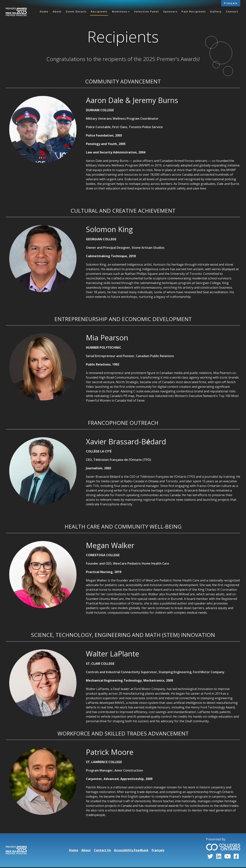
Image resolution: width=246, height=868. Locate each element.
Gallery (216, 12)
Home (44, 12)
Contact (232, 12)
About (57, 12)
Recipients (99, 12)
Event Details (76, 12)
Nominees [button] (120, 12)
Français (231, 3)
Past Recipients (194, 12)
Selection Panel (147, 12)
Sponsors (170, 12)
